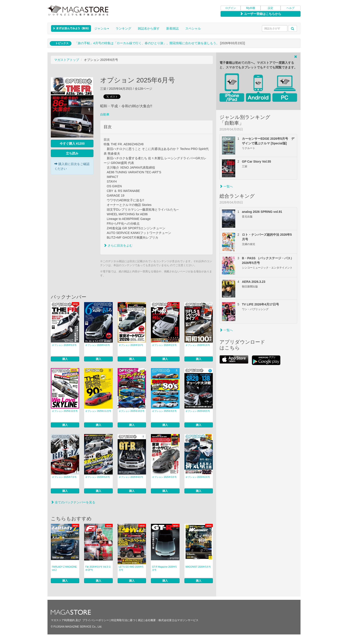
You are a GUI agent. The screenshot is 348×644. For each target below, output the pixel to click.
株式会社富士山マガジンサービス (178, 620)
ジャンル (102, 28)
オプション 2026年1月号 (198, 345)
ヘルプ (291, 8)
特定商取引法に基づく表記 (127, 620)
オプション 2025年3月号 (164, 477)
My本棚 (251, 8)
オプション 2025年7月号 (64, 477)
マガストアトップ (67, 60)
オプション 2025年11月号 (98, 411)
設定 (271, 8)
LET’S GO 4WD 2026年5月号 (131, 568)
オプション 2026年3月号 (131, 345)
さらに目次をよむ (118, 245)
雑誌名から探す (149, 28)
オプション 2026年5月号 (64, 345)
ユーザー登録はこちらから (261, 14)
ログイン (231, 8)
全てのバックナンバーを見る (73, 502)
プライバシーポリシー (96, 620)
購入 (65, 359)
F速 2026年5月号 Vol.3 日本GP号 (98, 568)
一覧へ (226, 186)
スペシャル (193, 28)
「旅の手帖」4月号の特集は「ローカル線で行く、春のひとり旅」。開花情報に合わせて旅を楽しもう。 (147, 43)
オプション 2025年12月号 (65, 411)
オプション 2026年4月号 (98, 345)
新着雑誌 (172, 28)
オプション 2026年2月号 (164, 345)
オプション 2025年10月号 (132, 411)
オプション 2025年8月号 (198, 411)
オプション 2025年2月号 (198, 477)
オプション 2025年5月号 (98, 477)
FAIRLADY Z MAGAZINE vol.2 (64, 568)
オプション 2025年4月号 (131, 477)
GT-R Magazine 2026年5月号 (164, 568)
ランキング (123, 28)
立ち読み (72, 153)
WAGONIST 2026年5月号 (198, 567)
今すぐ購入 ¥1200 (72, 144)
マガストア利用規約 (63, 620)
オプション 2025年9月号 (164, 411)
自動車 (105, 114)
